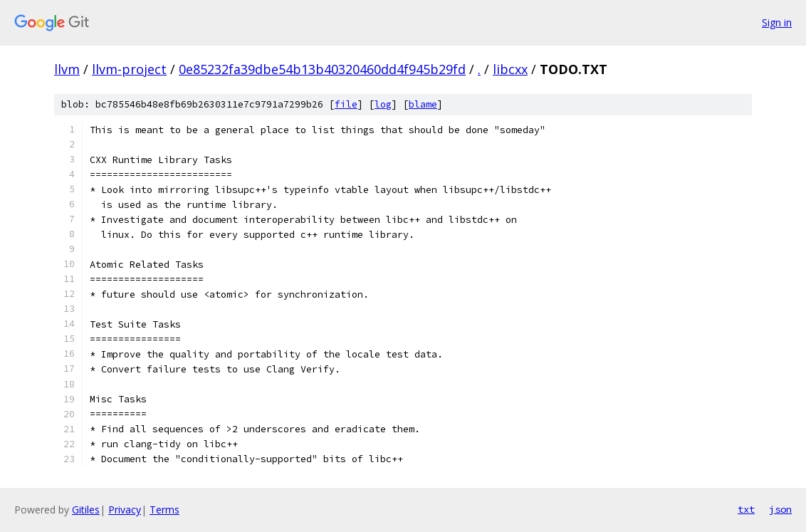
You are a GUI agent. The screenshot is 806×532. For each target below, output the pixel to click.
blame (423, 104)
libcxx (510, 69)
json (780, 509)
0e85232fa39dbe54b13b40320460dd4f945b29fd (322, 69)
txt (746, 509)
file (346, 104)
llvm (67, 69)
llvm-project (129, 69)
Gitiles (86, 510)
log (383, 104)
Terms (164, 510)
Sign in (777, 22)
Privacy (125, 510)
